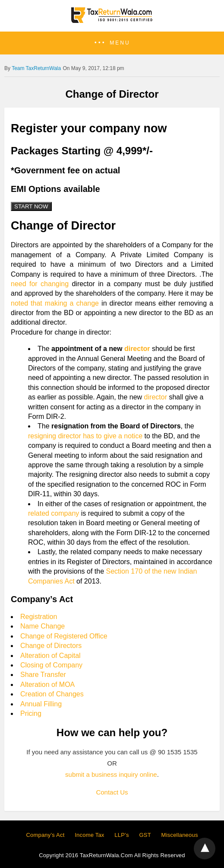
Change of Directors (51, 646)
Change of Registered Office (64, 636)
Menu (120, 43)
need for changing (40, 284)
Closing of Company (51, 665)
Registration (39, 617)
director (137, 349)
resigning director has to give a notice (85, 436)
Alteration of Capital (50, 656)
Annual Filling (41, 704)
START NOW (31, 206)
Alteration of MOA (47, 685)
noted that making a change (55, 303)
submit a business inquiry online (111, 774)
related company (54, 513)
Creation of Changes (52, 694)
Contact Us (112, 792)
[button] (112, 43)
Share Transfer (43, 675)
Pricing (31, 713)
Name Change (43, 626)
